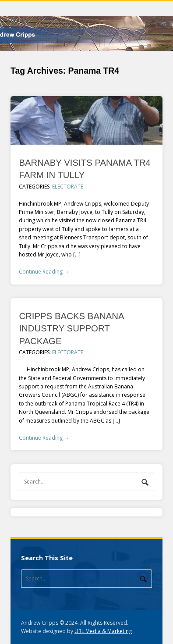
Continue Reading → (44, 272)
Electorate (68, 187)
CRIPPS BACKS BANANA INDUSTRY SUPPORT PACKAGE (71, 329)
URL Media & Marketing (103, 631)
